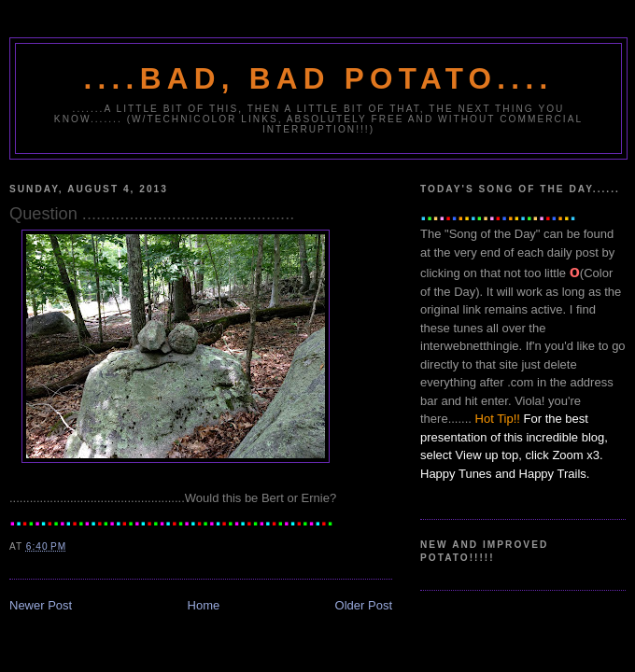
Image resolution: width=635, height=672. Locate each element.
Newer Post (41, 605)
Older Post (364, 605)
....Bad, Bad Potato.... (319, 79)
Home (204, 605)
